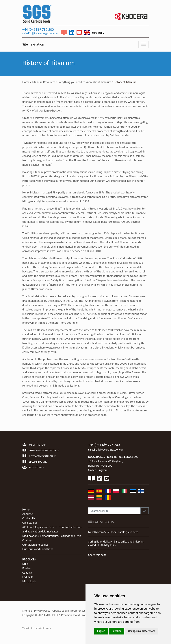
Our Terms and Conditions (38, 549)
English (93, 32)
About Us (28, 514)
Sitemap (27, 611)
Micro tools (29, 581)
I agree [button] (101, 631)
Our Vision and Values (35, 545)
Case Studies (30, 523)
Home (26, 82)
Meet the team (34, 445)
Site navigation (33, 44)
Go (145, 511)
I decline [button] (117, 631)
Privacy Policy (42, 611)
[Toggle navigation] (144, 44)
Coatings (27, 573)
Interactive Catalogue (39, 456)
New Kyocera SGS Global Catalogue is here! (114, 532)
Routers (27, 568)
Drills (25, 564)
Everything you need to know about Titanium (84, 82)
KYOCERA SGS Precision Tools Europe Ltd (68, 615)
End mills (28, 577)
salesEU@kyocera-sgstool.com (40, 33)
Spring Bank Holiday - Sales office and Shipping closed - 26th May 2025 (116, 543)
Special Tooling (35, 462)
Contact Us (29, 518)
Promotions (33, 467)
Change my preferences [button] (142, 631)
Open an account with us (41, 450)
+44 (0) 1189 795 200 (38, 29)
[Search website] (114, 511)
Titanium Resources (44, 82)
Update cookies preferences (69, 611)
